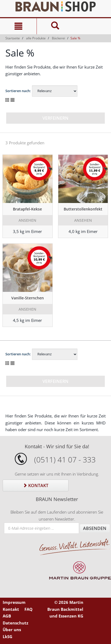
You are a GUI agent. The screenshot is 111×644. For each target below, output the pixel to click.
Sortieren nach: (18, 91)
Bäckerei (58, 38)
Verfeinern (55, 118)
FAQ (28, 609)
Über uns (12, 630)
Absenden (95, 528)
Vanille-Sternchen (28, 298)
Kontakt (36, 485)
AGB (7, 616)
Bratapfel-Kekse (27, 209)
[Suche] (55, 26)
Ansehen (27, 220)
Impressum (14, 602)
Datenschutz (15, 623)
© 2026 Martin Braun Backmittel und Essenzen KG (65, 609)
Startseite (13, 38)
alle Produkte (36, 38)
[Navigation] (18, 26)
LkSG (8, 637)
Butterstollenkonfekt (83, 209)
